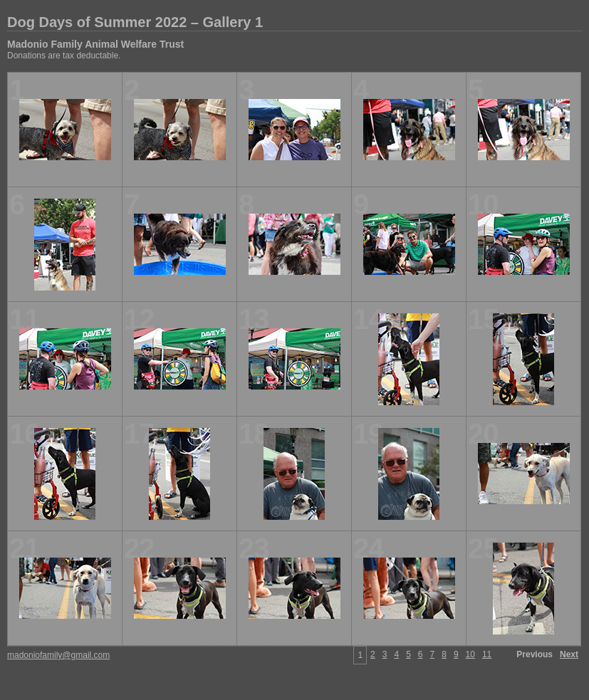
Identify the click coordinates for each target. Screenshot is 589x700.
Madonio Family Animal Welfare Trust (95, 44)
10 (470, 654)
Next (569, 654)
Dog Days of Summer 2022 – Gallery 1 (135, 22)
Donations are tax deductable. (64, 56)
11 (487, 654)
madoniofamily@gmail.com (58, 655)
